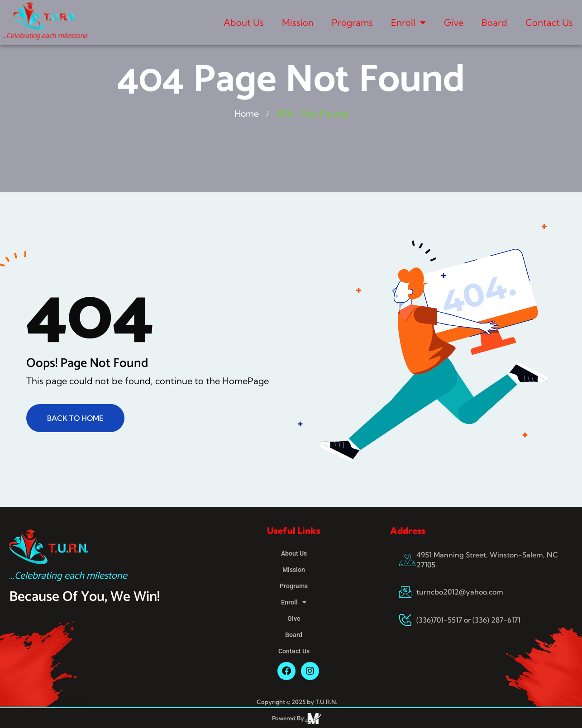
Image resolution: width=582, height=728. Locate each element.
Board (494, 22)
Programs (352, 22)
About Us (244, 22)
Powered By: (289, 718)
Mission (298, 22)
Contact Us (549, 22)
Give (454, 22)
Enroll (408, 23)
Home (247, 113)
